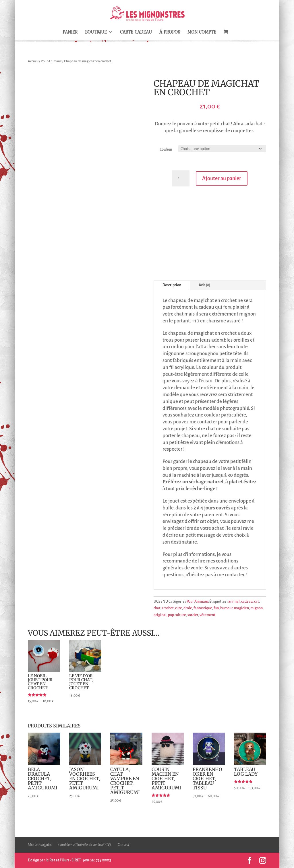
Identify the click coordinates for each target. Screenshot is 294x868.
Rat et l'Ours (59, 860)
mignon (257, 608)
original (160, 615)
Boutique (96, 33)
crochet (168, 608)
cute (179, 608)
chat (157, 608)
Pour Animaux (51, 61)
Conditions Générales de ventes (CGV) (85, 845)
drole (188, 608)
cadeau (247, 602)
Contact (124, 845)
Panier (70, 33)
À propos (170, 33)
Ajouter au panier (222, 178)
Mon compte (202, 33)
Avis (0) (204, 285)
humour (226, 608)
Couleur (166, 149)
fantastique (203, 608)
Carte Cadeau (136, 33)
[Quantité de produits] (181, 178)
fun (216, 608)
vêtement (207, 615)
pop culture (177, 615)
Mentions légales (40, 845)
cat (257, 602)
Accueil (33, 61)
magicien (241, 608)
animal (234, 602)
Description (172, 285)
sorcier (193, 615)
